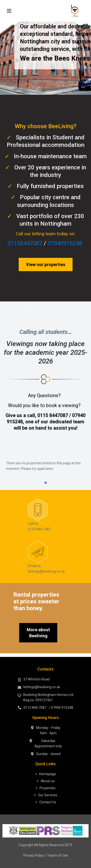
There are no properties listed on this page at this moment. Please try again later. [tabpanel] (43, 466)
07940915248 (65, 243)
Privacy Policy (34, 855)
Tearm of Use (58, 855)
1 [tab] (46, 483)
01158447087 (25, 243)
